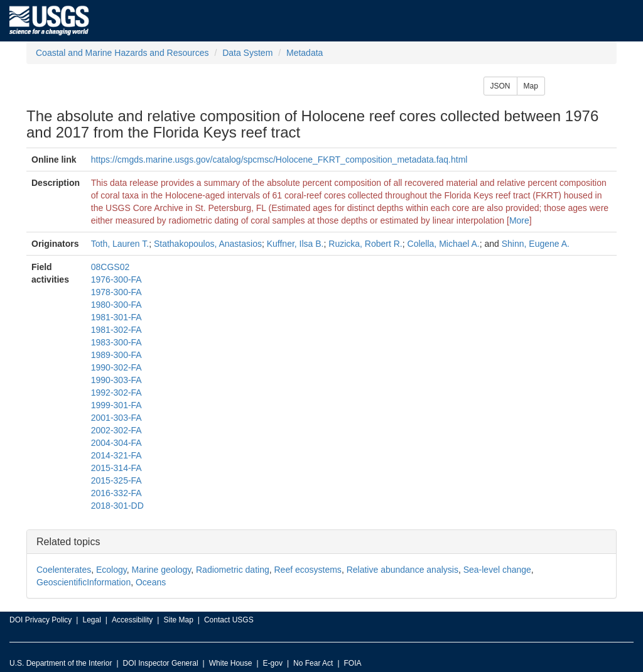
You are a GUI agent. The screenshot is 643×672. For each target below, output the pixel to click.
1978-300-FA (116, 292)
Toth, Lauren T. (120, 244)
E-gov (273, 663)
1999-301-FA (116, 405)
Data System (247, 53)
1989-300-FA (116, 355)
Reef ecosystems (308, 570)
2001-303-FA (116, 418)
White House (231, 663)
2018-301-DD (117, 506)
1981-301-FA (116, 317)
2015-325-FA (116, 480)
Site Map (178, 620)
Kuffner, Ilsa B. (295, 244)
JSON (500, 86)
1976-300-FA (116, 279)
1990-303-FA (116, 380)
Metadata (305, 53)
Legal (91, 620)
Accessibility (132, 620)
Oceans (151, 582)
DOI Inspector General (161, 663)
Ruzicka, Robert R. (365, 244)
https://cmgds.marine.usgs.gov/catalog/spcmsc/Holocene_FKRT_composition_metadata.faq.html (279, 160)
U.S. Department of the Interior (61, 663)
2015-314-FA (116, 468)
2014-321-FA (116, 455)
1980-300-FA (116, 305)
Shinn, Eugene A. (536, 244)
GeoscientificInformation (84, 582)
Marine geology (162, 570)
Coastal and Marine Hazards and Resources (122, 53)
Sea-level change (497, 570)
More (519, 220)
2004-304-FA (116, 443)
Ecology (111, 570)
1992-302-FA (116, 393)
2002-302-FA (116, 430)
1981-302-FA (116, 330)
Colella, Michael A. (444, 244)
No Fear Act (313, 663)
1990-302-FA (116, 367)
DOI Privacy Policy (41, 620)
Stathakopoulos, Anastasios (208, 244)
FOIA (353, 663)
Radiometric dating (233, 570)
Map (531, 86)
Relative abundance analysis (403, 570)
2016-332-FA (116, 493)
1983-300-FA (116, 342)
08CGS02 (110, 267)
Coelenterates (64, 570)
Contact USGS (229, 620)
